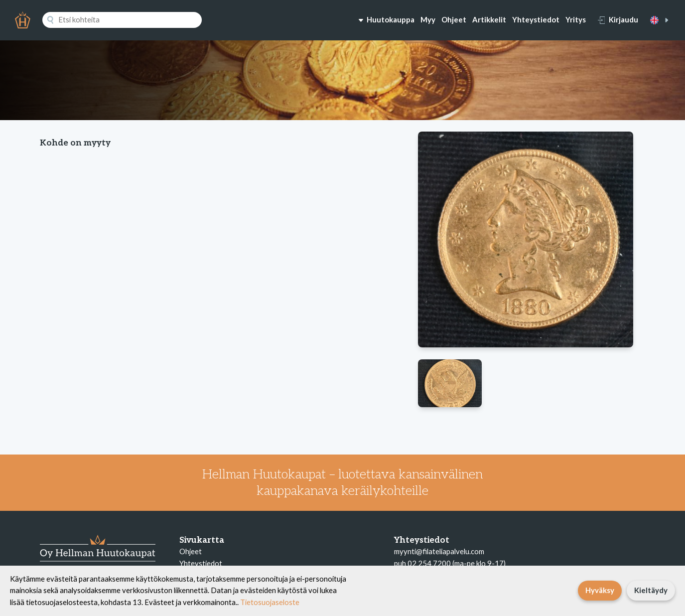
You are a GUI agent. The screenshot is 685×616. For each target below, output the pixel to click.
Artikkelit (489, 19)
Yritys (576, 19)
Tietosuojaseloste (270, 602)
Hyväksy (600, 590)
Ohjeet (454, 19)
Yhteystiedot (536, 19)
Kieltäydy (651, 590)
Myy (428, 19)
